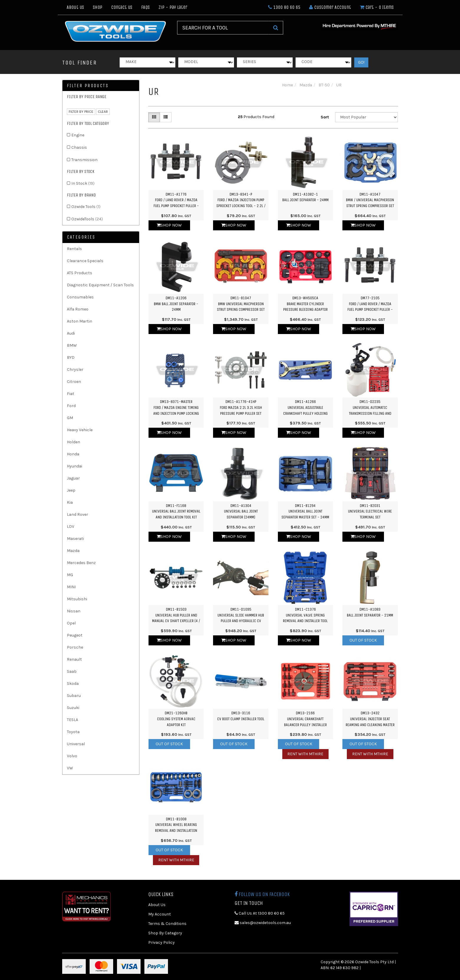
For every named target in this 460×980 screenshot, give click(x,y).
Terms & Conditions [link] (167, 924)
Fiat (71, 394)
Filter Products (88, 86)
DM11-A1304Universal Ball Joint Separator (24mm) (241, 511)
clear (103, 112)
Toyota (73, 732)
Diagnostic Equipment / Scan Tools (100, 285)
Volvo (72, 756)
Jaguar (73, 478)
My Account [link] (160, 914)
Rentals (74, 249)
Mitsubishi (77, 599)
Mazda (73, 551)
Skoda (73, 684)
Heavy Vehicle (80, 430)
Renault (74, 659)
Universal (76, 744)
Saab (72, 671)
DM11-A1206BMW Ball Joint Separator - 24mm (176, 304)
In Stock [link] (83, 183)
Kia (70, 502)
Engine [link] (78, 135)
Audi (71, 333)
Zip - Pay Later (173, 7)
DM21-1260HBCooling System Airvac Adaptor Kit (176, 719)
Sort (325, 117)
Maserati (75, 539)
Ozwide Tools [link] (86, 207)
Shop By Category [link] (165, 933)
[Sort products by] (367, 117)
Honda (73, 454)
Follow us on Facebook (262, 894)
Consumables (80, 297)
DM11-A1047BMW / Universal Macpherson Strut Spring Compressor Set (370, 200)
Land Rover (78, 514)
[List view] (166, 117)
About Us (75, 7)
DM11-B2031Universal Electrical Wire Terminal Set (370, 511)
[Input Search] (223, 28)
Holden (74, 442)
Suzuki (73, 708)
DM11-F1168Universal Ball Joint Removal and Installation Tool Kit (176, 511)
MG (70, 575)
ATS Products (80, 273)
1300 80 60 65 (284, 7)
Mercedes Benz (81, 563)
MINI (71, 587)
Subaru (74, 696)
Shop (98, 7)
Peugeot (75, 635)
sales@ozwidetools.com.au (263, 923)
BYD (71, 357)
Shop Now (169, 225)
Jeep (71, 490)
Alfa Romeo (78, 309)
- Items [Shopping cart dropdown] (377, 7)
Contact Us (122, 7)
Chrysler (75, 370)
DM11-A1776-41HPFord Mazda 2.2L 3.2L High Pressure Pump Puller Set (241, 407)
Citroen (74, 382)
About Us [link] (157, 905)
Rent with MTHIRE (305, 754)
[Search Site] (276, 28)
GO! (361, 62)
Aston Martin (80, 321)
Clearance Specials (85, 261)
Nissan (74, 611)
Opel (71, 623)
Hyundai (75, 466)
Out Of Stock (363, 640)
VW (70, 768)
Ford (71, 406)
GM (70, 418)
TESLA (72, 720)
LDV (71, 527)
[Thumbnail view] (154, 117)
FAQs (145, 7)
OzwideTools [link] (87, 219)
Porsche (75, 647)
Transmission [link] (84, 160)
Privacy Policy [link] (161, 942)
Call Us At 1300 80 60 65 (260, 913)
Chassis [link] (79, 147)
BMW (72, 345)
